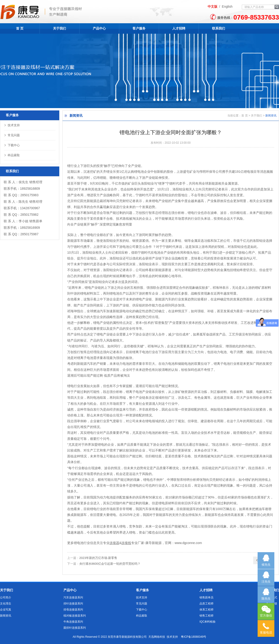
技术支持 (12, 125)
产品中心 (99, 28)
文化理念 (6, 604)
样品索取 (12, 155)
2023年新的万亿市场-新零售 (98, 558)
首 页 (20, 28)
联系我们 (219, 28)
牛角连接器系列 (73, 622)
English (227, 7)
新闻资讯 (6, 616)
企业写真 (6, 610)
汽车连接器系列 (73, 598)
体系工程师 (206, 610)
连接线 (126, 543)
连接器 (114, 543)
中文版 (213, 7)
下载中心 (12, 145)
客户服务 (139, 28)
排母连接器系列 (73, 610)
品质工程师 (206, 604)
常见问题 (12, 135)
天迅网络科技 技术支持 (163, 637)
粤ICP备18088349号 (194, 637)
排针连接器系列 (73, 604)
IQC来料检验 (208, 622)
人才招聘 (179, 28)
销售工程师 (206, 616)
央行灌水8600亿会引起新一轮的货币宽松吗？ (110, 564)
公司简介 (6, 598)
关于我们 (60, 28)
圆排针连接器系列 (75, 628)
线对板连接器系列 (75, 616)
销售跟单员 (206, 598)
